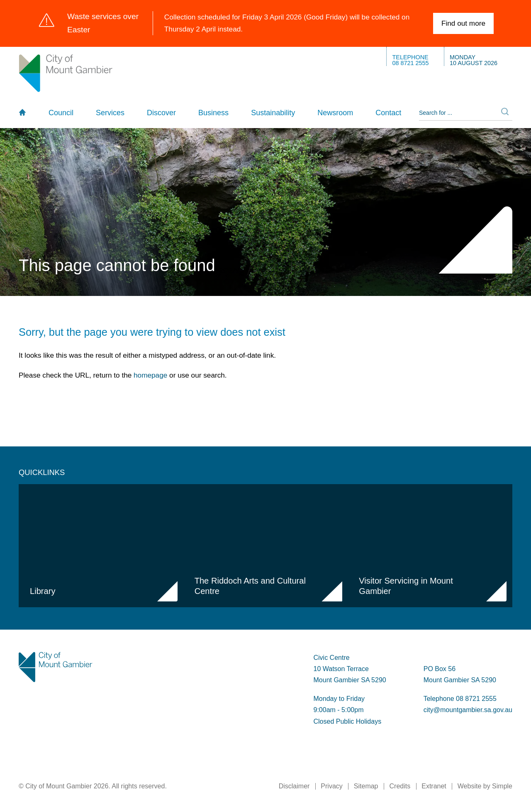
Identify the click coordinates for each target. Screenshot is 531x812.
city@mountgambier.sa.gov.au (468, 710)
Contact (388, 113)
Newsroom (335, 113)
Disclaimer (294, 786)
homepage (150, 375)
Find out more (463, 23)
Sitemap (366, 786)
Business (213, 113)
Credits (400, 786)
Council (61, 113)
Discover (161, 113)
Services (110, 113)
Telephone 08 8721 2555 (460, 699)
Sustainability (273, 113)
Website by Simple (485, 786)
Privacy (331, 786)
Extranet (434, 786)
